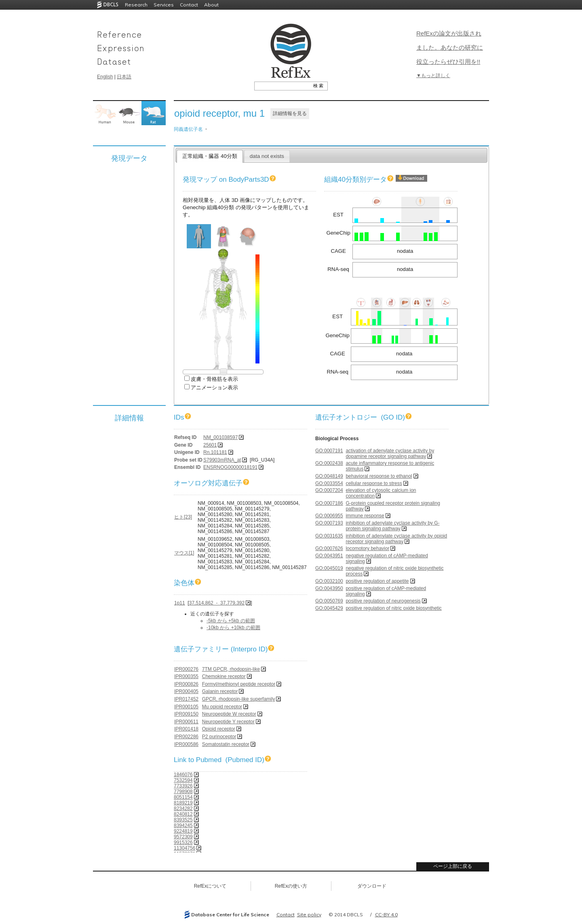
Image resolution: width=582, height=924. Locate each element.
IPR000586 (186, 744)
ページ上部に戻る (453, 866)
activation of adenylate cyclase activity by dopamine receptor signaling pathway (390, 454)
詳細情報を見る (290, 113)
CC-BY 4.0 (386, 915)
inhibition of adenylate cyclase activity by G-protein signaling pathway (392, 526)
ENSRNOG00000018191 (230, 467)
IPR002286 (186, 737)
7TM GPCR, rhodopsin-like (231, 669)
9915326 (183, 842)
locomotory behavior (367, 548)
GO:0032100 (329, 581)
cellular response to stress (374, 483)
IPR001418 (186, 729)
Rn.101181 (215, 452)
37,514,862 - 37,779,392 (217, 603)
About (211, 5)
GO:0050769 (329, 601)
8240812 (183, 814)
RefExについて (210, 886)
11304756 (185, 848)
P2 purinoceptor (219, 737)
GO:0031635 (329, 536)
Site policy (309, 915)
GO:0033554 (329, 483)
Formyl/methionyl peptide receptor (239, 684)
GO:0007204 (329, 490)
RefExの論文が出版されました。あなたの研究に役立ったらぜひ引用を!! (450, 47)
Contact (189, 5)
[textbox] (282, 86)
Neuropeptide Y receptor (228, 722)
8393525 (183, 820)
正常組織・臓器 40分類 (210, 156)
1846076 (183, 775)
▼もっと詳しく (433, 76)
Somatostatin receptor (226, 744)
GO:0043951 (329, 556)
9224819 (183, 831)
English (105, 77)
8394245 (183, 825)
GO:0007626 (329, 548)
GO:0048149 (329, 476)
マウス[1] (184, 553)
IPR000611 (186, 722)
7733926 (183, 786)
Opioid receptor (219, 729)
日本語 (124, 77)
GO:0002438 (329, 463)
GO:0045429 (329, 608)
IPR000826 (186, 684)
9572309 (183, 837)
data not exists (267, 156)
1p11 (180, 603)
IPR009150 (186, 714)
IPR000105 (186, 707)
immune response (365, 516)
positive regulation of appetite (377, 581)
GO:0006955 (329, 516)
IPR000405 (186, 691)
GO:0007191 (329, 451)
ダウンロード (372, 886)
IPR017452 (186, 699)
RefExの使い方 (291, 886)
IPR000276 (186, 669)
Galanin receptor (220, 691)
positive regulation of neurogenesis (383, 601)
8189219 (183, 803)
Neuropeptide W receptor (229, 714)
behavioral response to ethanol (379, 476)
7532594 (183, 780)
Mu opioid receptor (222, 707)
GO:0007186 (329, 503)
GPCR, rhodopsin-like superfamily (239, 699)
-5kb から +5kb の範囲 (231, 621)
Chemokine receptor (224, 676)
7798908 (183, 792)
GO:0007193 (329, 523)
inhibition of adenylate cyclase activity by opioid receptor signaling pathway (396, 539)
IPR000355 (186, 676)
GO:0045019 (329, 568)
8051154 (183, 797)
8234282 (183, 808)
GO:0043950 (329, 588)
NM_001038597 (220, 437)
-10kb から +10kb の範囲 (233, 628)
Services (164, 5)
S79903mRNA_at (222, 460)
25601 (210, 445)
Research (136, 5)
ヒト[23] (183, 517)
